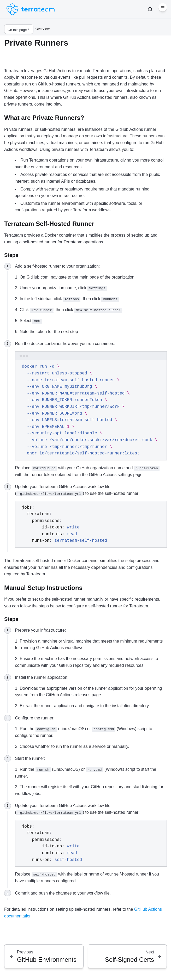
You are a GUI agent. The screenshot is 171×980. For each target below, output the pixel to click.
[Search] (150, 9)
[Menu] (163, 7)
